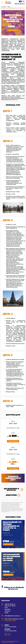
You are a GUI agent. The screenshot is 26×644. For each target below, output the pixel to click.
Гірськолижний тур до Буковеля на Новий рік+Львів (11, 557)
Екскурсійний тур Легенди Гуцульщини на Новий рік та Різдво (12, 526)
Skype (6, 613)
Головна (3, 7)
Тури (9, 7)
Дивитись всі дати (8, 535)
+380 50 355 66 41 (19, 4)
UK (20, 1)
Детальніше (8, 544)
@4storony (13, 589)
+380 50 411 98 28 (10, 606)
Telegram (7, 611)
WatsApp (7, 609)
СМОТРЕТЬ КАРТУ (10, 621)
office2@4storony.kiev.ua (12, 616)
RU (23, 1)
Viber (6, 608)
